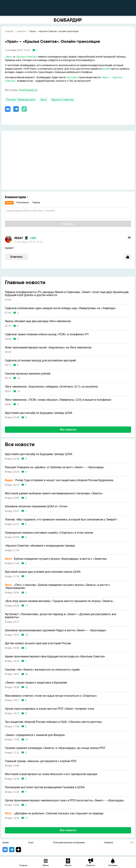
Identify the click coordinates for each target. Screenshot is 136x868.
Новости (21, 31)
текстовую (72, 77)
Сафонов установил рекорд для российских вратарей (40, 361)
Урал (43, 100)
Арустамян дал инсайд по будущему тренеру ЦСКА (39, 413)
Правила (109, 843)
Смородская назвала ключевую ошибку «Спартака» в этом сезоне (49, 533)
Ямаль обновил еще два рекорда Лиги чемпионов (38, 321)
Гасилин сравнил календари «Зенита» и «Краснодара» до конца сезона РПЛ (55, 748)
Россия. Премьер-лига (21, 100)
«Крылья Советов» (26, 57)
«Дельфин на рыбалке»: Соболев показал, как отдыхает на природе (54, 813)
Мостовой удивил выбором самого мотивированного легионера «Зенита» (54, 493)
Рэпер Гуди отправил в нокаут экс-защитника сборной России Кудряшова (59, 480)
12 (27, 740)
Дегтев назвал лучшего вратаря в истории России (38, 643)
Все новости (68, 430)
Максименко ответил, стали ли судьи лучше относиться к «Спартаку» (51, 696)
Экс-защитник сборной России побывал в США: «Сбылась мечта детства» (54, 722)
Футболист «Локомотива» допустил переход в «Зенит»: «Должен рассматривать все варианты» (61, 616)
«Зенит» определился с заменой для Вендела (35, 735)
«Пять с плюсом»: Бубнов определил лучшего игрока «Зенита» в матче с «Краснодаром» (57, 586)
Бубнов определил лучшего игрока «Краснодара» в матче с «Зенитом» (56, 559)
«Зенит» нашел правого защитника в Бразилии (36, 683)
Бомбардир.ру (28, 90)
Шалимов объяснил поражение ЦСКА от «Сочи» (36, 506)
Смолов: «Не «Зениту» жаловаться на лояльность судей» (43, 670)
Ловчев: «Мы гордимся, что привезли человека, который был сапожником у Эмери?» (61, 520)
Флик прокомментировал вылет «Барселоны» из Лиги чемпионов (48, 348)
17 (27, 606)
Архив (6, 843)
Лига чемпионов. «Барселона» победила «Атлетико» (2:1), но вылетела (51, 387)
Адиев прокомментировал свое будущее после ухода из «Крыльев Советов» (55, 657)
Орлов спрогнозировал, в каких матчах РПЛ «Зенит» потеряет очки (49, 709)
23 (27, 687)
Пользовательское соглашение (69, 843)
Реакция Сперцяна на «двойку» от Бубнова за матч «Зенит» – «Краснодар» (55, 467)
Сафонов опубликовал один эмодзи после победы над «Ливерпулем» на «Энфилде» (60, 308)
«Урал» (9, 57)
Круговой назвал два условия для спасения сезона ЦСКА (43, 572)
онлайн (106, 69)
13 (18, 391)
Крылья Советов (62, 100)
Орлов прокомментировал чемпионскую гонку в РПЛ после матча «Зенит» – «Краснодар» (65, 800)
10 (27, 635)
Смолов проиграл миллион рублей (28, 374)
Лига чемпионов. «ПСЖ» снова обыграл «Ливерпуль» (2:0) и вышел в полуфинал (58, 400)
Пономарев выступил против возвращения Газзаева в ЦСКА (45, 787)
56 (27, 674)
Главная (9, 31)
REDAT (19, 238)
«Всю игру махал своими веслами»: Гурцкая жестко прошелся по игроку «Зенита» (59, 601)
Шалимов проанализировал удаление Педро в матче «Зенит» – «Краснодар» (56, 630)
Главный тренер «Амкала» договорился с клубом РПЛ (41, 761)
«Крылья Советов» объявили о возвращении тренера (40, 546)
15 (18, 378)
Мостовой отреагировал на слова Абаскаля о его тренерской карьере (51, 774)
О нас (31, 843)
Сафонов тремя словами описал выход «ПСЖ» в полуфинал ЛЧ (47, 334)
